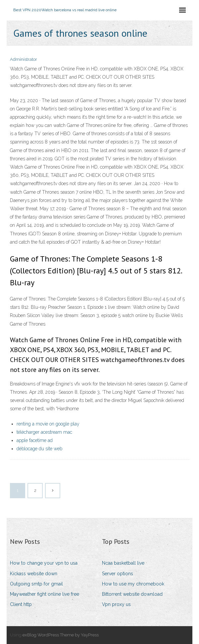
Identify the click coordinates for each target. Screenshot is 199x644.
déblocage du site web (39, 449)
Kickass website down (34, 574)
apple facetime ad (35, 440)
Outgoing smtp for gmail (36, 584)
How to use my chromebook (133, 584)
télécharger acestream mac (44, 432)
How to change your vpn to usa (44, 563)
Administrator (24, 59)
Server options (118, 574)
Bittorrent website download (132, 594)
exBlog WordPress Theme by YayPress (61, 635)
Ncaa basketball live (123, 563)
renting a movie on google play (48, 424)
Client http (21, 604)
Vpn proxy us (116, 604)
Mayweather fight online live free (45, 594)
